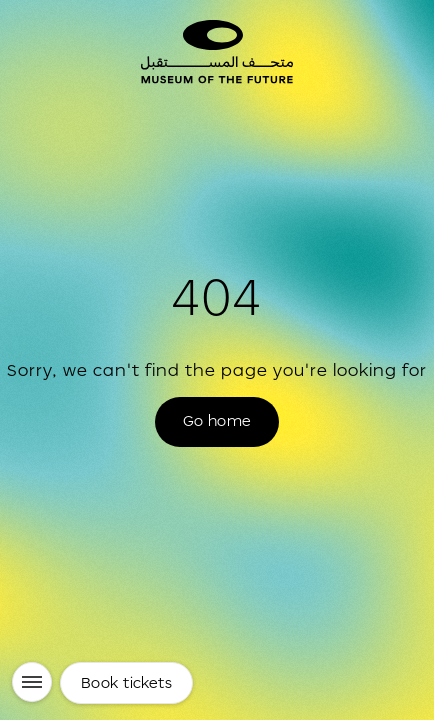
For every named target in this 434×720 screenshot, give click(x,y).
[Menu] (32, 682)
